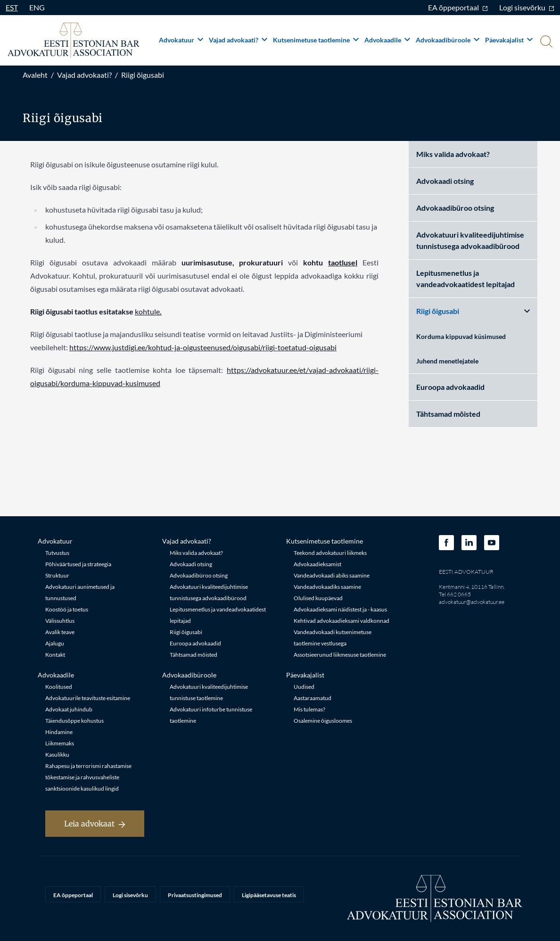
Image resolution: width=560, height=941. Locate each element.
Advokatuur (181, 40)
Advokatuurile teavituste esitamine (88, 698)
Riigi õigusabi (143, 75)
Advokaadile (387, 40)
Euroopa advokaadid (450, 387)
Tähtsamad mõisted (448, 414)
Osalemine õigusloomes (323, 721)
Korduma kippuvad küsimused (461, 336)
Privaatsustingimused (195, 895)
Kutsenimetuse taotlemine (316, 40)
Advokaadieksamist (317, 564)
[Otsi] (545, 42)
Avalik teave (60, 632)
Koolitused (59, 687)
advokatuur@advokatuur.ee (472, 602)
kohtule (147, 311)
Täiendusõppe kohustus (74, 721)
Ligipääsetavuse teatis (269, 895)
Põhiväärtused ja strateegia (78, 564)
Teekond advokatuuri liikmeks (330, 553)
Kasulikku (57, 755)
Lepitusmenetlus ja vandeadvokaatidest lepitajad (465, 278)
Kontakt (55, 655)
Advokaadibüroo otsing (455, 208)
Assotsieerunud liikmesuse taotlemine (340, 655)
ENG (37, 7)
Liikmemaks (60, 743)
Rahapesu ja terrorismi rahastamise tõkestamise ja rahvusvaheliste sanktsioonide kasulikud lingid (88, 777)
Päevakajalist (509, 40)
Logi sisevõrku (527, 7)
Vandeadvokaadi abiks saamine (332, 575)
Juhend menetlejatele (447, 361)
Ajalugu (55, 643)
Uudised (304, 687)
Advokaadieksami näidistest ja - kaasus (340, 609)
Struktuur (57, 575)
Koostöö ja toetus (67, 609)
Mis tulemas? (309, 709)
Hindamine (59, 732)
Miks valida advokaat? (453, 154)
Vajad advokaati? (238, 40)
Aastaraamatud (313, 698)
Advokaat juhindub (69, 709)
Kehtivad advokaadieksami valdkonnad (342, 621)
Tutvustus (57, 553)
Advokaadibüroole (448, 40)
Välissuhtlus (60, 621)
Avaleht (35, 75)
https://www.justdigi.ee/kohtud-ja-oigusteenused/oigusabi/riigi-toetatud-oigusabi (203, 347)
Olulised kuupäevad (318, 598)
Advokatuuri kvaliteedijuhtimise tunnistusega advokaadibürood (470, 240)
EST (12, 7)
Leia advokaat (95, 824)
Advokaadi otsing (445, 181)
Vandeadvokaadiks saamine (327, 587)
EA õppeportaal (458, 7)
